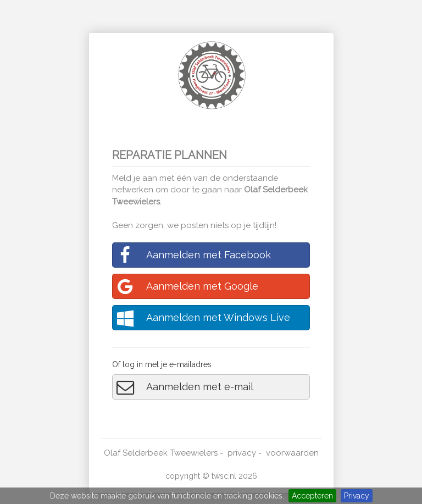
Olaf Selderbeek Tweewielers (161, 453)
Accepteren (312, 496)
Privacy (357, 496)
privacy (242, 453)
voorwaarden (292, 453)
